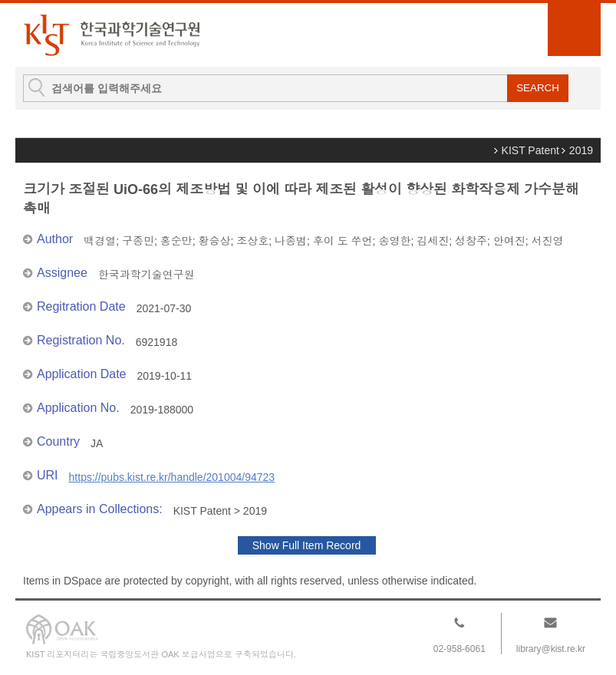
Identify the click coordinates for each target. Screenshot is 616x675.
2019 (581, 150)
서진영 (548, 241)
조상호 (252, 241)
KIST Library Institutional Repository (111, 35)
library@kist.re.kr (551, 649)
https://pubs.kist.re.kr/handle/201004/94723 (172, 477)
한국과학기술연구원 (147, 275)
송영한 (394, 241)
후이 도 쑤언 (343, 241)
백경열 (100, 241)
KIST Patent (530, 150)
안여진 (509, 241)
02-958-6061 (460, 649)
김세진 (433, 241)
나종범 (291, 241)
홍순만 (176, 241)
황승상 (214, 241)
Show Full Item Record (307, 545)
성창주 (471, 241)
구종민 (138, 241)
